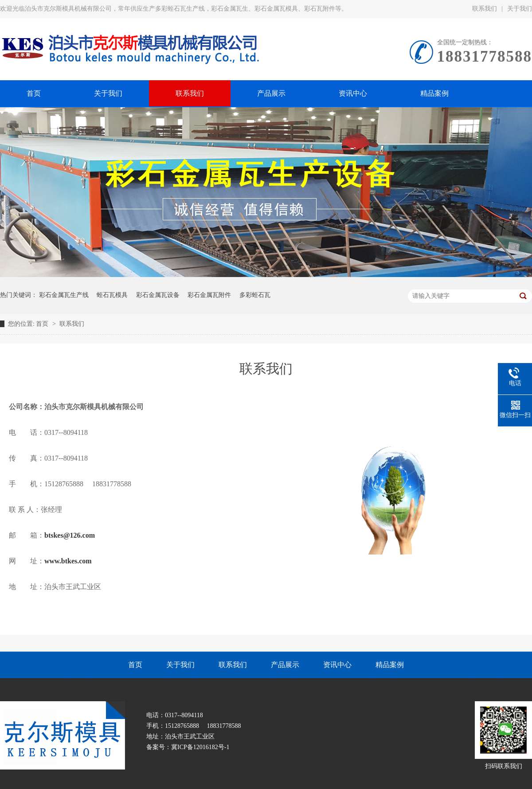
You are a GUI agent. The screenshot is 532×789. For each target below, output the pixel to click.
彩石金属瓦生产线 (64, 295)
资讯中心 (337, 665)
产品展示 (285, 665)
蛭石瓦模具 (112, 295)
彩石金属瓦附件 (209, 295)
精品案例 (390, 665)
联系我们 (485, 9)
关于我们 (180, 665)
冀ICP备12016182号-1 (200, 747)
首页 (43, 324)
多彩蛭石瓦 (255, 295)
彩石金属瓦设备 (158, 295)
